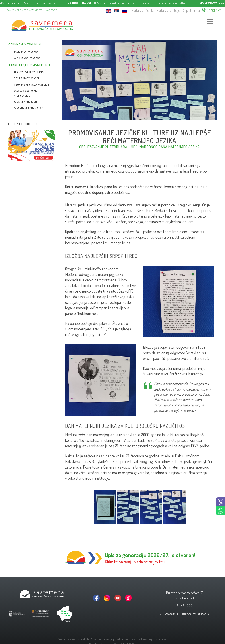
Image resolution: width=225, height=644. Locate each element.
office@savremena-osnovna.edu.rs (185, 613)
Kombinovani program (27, 58)
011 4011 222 (214, 10)
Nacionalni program (26, 52)
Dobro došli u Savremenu (29, 65)
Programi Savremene (25, 44)
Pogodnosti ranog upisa (28, 108)
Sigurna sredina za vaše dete (31, 85)
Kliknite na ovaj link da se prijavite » (135, 562)
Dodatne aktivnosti (25, 102)
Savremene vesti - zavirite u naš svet (32, 10)
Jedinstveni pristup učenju (30, 72)
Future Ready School (26, 78)
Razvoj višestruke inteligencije (25, 93)
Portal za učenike (143, 10)
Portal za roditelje (168, 10)
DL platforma (191, 10)
